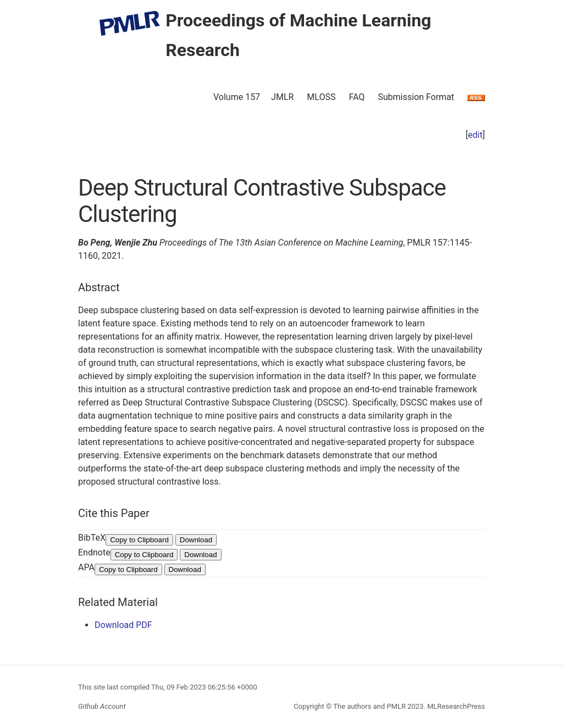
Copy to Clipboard (139, 540)
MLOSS (321, 97)
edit (475, 135)
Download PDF (123, 625)
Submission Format (416, 97)
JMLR (282, 97)
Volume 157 (237, 97)
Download (196, 540)
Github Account (102, 706)
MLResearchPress (455, 706)
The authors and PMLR (369, 706)
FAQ (357, 97)
